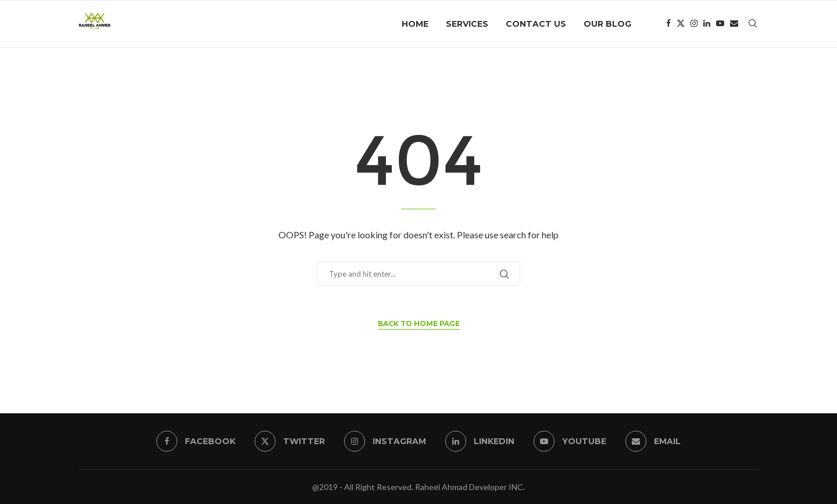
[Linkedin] (707, 24)
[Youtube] (720, 24)
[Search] (753, 24)
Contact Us (536, 24)
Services (467, 24)
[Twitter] (681, 24)
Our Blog (607, 24)
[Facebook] (668, 24)
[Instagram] (694, 24)
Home (415, 24)
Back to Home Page (419, 324)
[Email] (734, 24)
